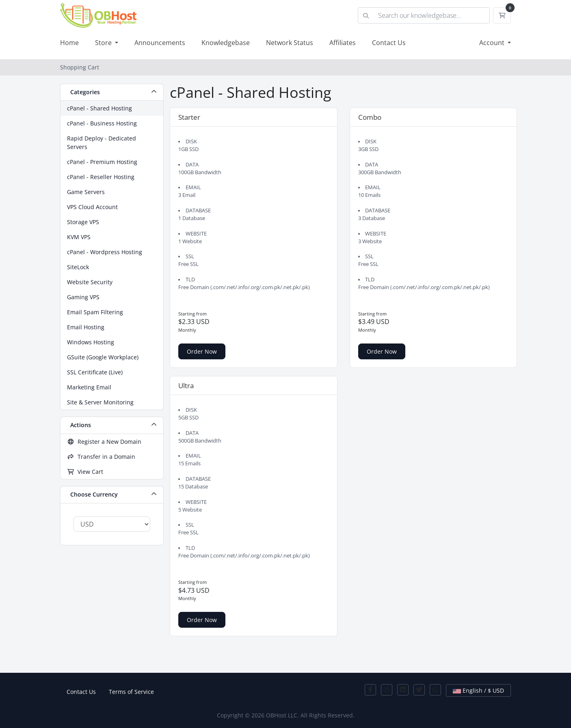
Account (493, 43)
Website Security (90, 282)
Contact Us (389, 43)
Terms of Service (131, 692)
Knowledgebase (226, 43)
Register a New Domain (104, 442)
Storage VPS (83, 222)
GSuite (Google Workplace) (103, 357)
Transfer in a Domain (101, 457)
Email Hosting (86, 327)
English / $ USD (478, 690)
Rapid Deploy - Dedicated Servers (102, 143)
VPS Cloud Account (92, 207)
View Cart (85, 472)
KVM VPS (79, 237)
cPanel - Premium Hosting (102, 162)
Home (69, 43)
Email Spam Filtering (95, 312)
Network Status (290, 43)
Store (104, 43)
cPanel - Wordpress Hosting (105, 252)
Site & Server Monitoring (100, 402)
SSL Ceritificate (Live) (95, 372)
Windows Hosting (91, 342)
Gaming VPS (83, 297)
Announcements (160, 43)
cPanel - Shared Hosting (99, 108)
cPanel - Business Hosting (102, 123)
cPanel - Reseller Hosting (101, 177)
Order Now (202, 351)
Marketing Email (89, 387)
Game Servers (86, 192)
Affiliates (343, 43)
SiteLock (78, 267)
